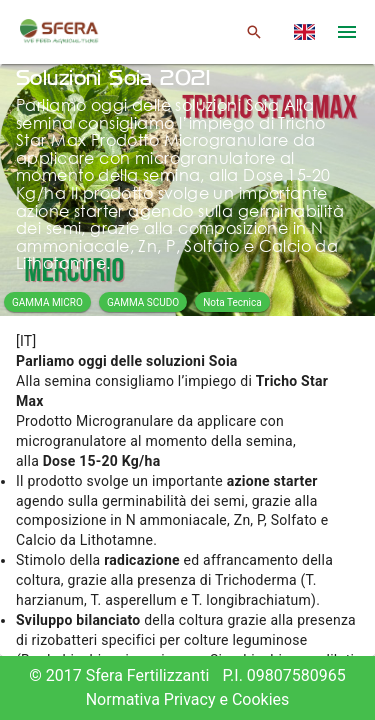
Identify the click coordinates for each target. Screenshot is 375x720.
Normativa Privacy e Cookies (188, 699)
